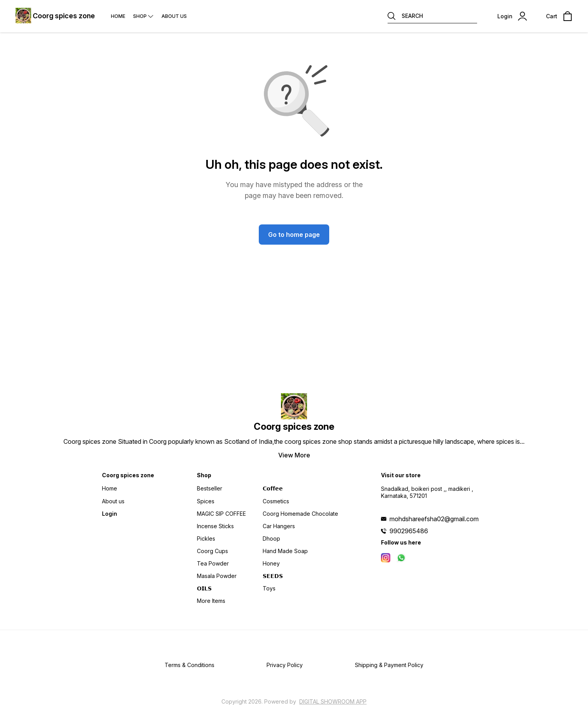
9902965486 (409, 531)
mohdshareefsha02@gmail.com (434, 519)
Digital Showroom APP (333, 701)
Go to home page (294, 235)
